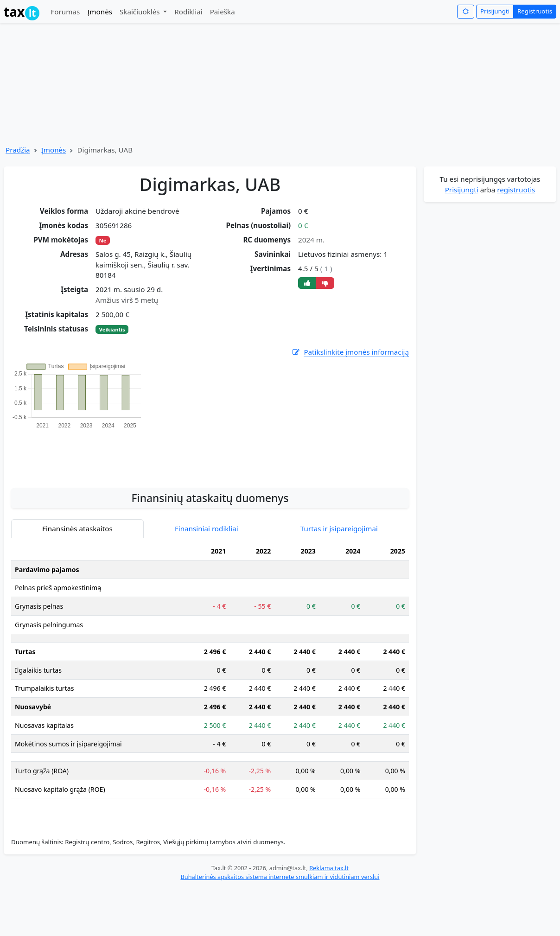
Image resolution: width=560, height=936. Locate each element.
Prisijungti (495, 11)
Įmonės (100, 12)
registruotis (516, 190)
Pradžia (18, 150)
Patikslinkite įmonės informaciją (350, 352)
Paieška (223, 12)
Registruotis (535, 11)
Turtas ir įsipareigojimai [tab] (339, 528)
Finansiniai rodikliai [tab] (207, 528)
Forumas (65, 12)
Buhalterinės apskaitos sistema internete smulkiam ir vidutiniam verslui (280, 877)
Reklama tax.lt (329, 868)
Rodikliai (188, 12)
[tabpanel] (210, 674)
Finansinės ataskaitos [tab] (77, 528)
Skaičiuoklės (141, 12)
